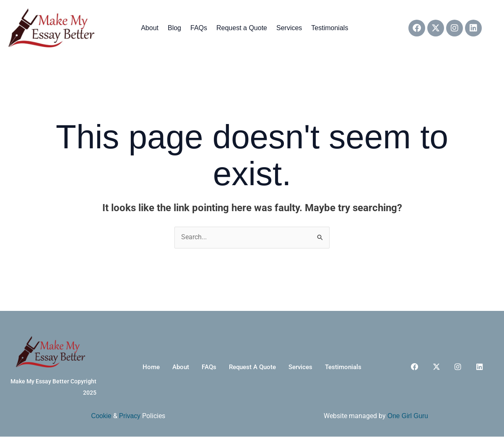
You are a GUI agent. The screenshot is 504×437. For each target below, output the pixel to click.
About (150, 28)
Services (289, 28)
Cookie (101, 416)
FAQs (199, 28)
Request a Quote (242, 28)
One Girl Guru (408, 416)
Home (142, 367)
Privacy (130, 416)
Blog (174, 28)
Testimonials (330, 28)
